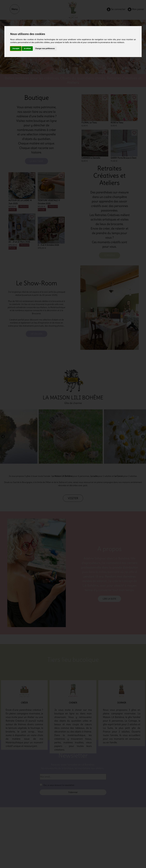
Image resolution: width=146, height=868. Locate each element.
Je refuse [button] (27, 48)
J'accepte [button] (16, 48)
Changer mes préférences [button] (45, 48)
